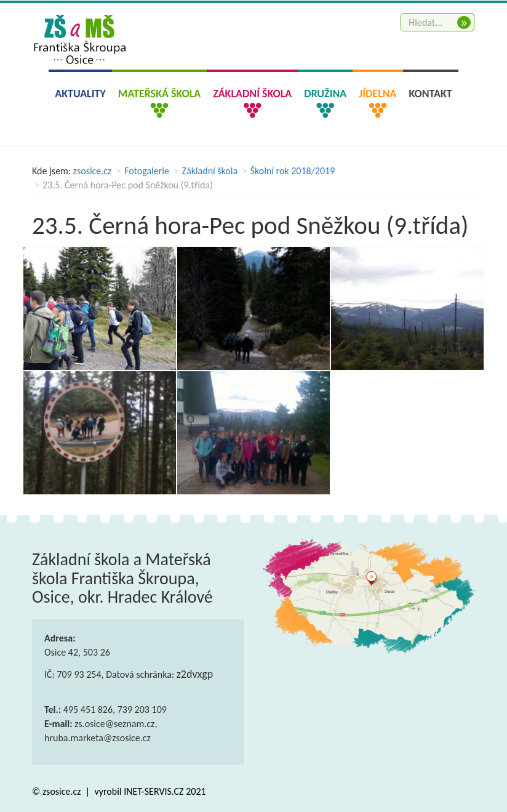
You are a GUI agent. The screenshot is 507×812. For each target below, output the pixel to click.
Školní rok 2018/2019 (293, 171)
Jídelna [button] (377, 94)
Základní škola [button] (252, 94)
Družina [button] (325, 94)
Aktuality (80, 94)
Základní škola (210, 171)
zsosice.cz (93, 171)
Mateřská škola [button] (159, 94)
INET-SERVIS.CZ (154, 791)
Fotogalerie (147, 171)
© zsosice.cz (58, 791)
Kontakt (431, 94)
